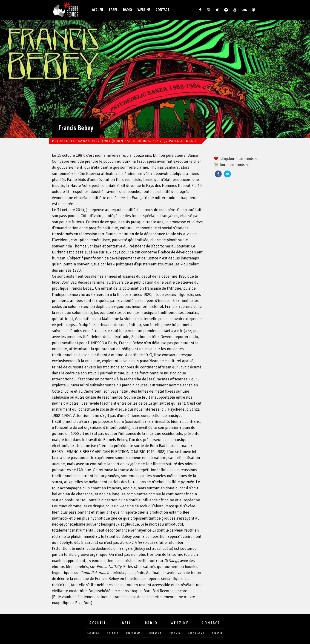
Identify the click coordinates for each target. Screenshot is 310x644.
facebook (93, 633)
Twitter (227, 174)
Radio (128, 10)
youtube (175, 633)
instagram (133, 633)
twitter (113, 633)
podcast (217, 633)
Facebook (218, 174)
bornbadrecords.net (235, 165)
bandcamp (155, 633)
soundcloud (196, 633)
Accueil (98, 10)
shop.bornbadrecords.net (240, 159)
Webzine (144, 10)
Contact (162, 10)
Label (113, 10)
